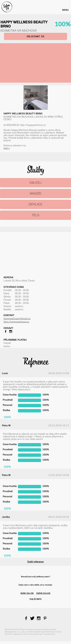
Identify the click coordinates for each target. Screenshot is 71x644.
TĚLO (35, 215)
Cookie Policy (49, 634)
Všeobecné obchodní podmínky (28, 634)
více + (7, 148)
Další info (36, 599)
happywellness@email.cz (17, 318)
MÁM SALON (27, 593)
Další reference (35, 562)
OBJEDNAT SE (36, 36)
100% (62, 24)
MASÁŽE (36, 194)
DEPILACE (35, 204)
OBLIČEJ (35, 183)
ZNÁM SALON (43, 593)
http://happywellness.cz (16, 322)
